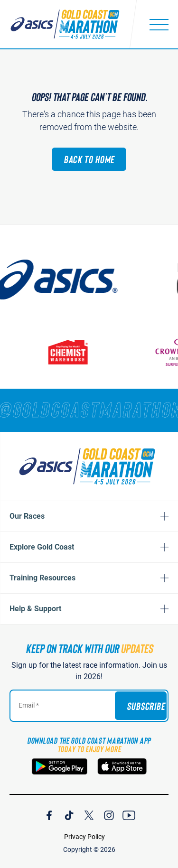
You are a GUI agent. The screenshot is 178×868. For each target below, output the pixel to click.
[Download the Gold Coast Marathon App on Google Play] (60, 766)
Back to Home (89, 159)
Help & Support (35, 609)
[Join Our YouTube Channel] (129, 814)
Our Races (27, 516)
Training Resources (42, 578)
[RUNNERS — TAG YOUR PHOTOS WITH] (89, 409)
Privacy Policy (84, 837)
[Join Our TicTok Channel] (69, 814)
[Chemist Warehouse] (75, 352)
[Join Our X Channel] (89, 814)
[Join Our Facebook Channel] (49, 814)
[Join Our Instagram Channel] (109, 814)
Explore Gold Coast (42, 547)
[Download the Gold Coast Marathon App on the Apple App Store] (122, 766)
